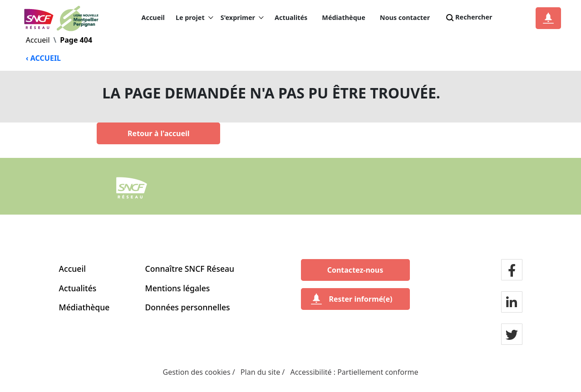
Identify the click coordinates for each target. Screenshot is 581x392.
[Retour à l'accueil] (158, 133)
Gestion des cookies (197, 372)
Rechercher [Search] (468, 18)
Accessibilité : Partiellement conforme (354, 372)
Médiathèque (343, 17)
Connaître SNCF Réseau (190, 269)
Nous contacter (405, 17)
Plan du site (260, 372)
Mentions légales (178, 288)
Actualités (291, 17)
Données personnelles (188, 307)
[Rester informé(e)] (355, 299)
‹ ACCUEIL (43, 58)
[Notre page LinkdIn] (512, 303)
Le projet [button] (194, 18)
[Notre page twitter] (512, 335)
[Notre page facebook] (512, 270)
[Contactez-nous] (355, 270)
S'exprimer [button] (242, 18)
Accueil (153, 17)
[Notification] (548, 18)
